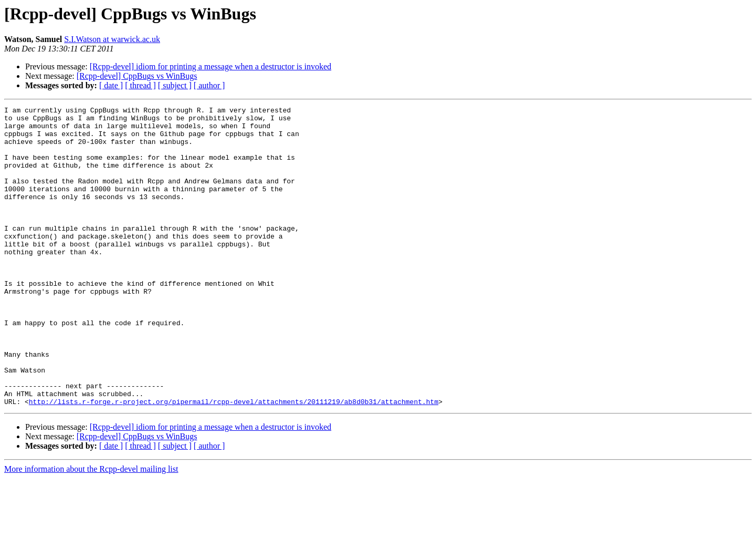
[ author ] (209, 85)
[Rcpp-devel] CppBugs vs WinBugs (137, 76)
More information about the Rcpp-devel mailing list (91, 529)
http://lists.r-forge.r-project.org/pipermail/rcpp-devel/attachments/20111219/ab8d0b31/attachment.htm (234, 461)
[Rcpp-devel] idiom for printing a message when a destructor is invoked (211, 66)
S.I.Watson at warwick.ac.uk (112, 39)
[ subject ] (175, 85)
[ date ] (111, 85)
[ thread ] (140, 85)
